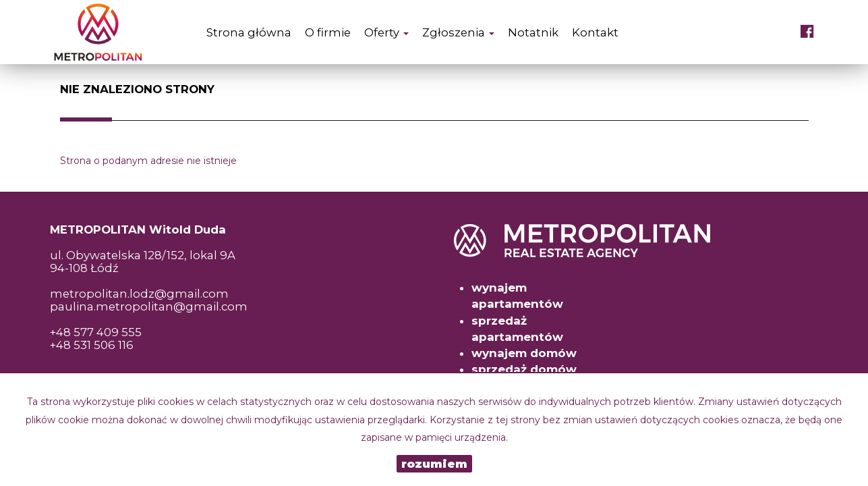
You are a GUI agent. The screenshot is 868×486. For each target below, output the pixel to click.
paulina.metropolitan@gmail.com (149, 306)
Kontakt (595, 32)
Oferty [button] (386, 32)
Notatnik (533, 32)
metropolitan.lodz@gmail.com (139, 294)
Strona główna (249, 32)
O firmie (328, 32)
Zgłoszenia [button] (458, 32)
